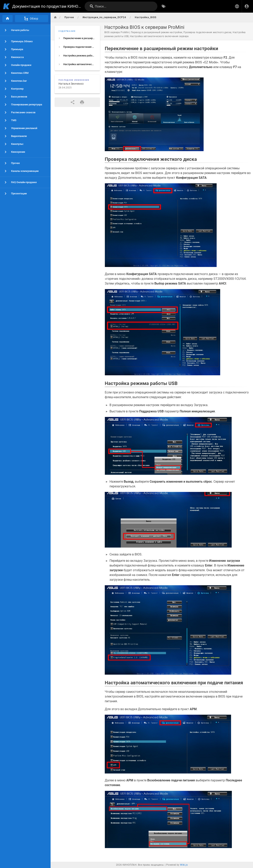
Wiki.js (184, 865)
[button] (237, 6)
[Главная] (8, 19)
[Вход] (247, 6)
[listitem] (77, 38)
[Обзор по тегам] (164, 6)
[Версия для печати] (82, 102)
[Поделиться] (73, 102)
